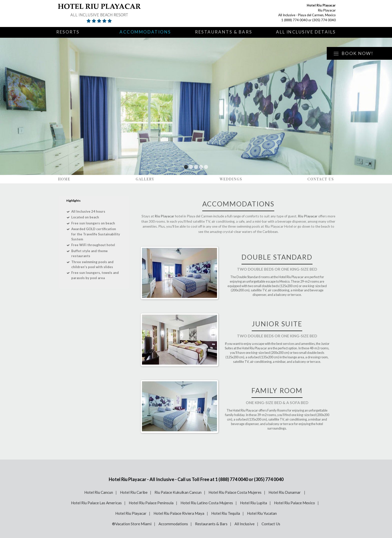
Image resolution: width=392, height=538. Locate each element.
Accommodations (145, 32)
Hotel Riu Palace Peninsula (151, 503)
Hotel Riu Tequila (226, 513)
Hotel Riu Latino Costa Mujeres (207, 503)
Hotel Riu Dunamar (285, 492)
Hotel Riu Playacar (131, 513)
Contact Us (321, 179)
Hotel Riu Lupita (253, 503)
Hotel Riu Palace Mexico (294, 503)
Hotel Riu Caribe (134, 492)
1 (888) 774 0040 (294, 20)
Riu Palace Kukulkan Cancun (178, 492)
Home (64, 179)
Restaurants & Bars (223, 32)
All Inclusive (244, 524)
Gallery (145, 179)
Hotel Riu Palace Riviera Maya (179, 513)
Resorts (68, 32)
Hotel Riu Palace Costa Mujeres (235, 492)
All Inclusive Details (306, 32)
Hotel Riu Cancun (99, 492)
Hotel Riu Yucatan (262, 513)
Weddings (231, 179)
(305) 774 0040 (324, 20)
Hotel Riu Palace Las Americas (96, 503)
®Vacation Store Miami (132, 524)
